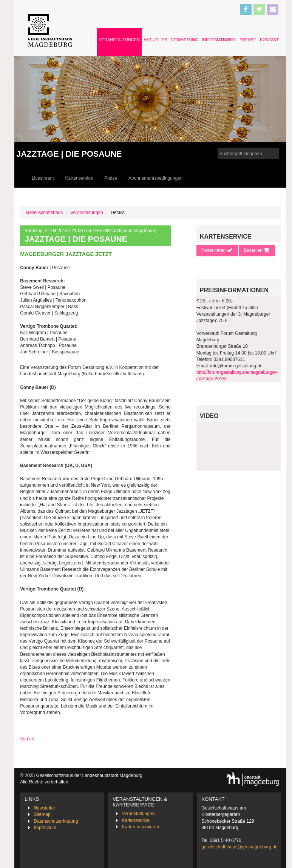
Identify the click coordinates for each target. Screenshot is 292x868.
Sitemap (42, 814)
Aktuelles (155, 40)
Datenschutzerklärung (56, 821)
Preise (111, 178)
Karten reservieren (141, 827)
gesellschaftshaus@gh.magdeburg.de (239, 847)
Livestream (43, 178)
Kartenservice (79, 178)
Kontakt (269, 40)
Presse (248, 40)
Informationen (219, 40)
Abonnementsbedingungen (155, 178)
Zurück (27, 739)
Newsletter (45, 808)
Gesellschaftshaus (44, 213)
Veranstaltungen (119, 40)
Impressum (45, 828)
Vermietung (184, 40)
